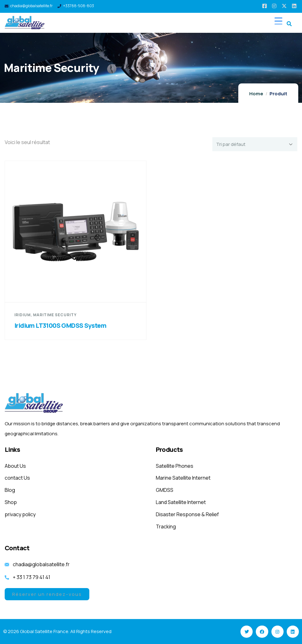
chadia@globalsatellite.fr (32, 6)
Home (256, 94)
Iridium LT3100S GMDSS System (60, 325)
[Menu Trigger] (278, 21)
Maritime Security (55, 315)
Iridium (22, 315)
